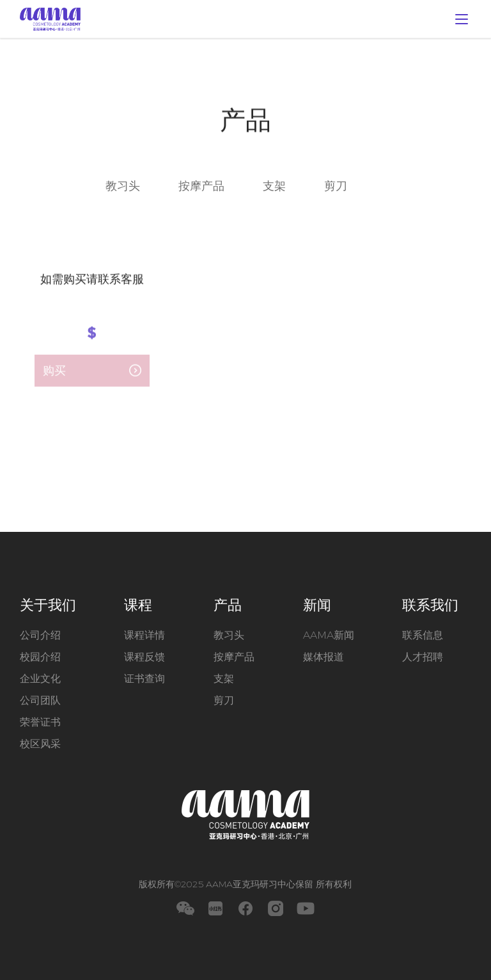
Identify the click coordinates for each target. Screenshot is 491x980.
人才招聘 (423, 657)
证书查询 (144, 679)
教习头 (123, 187)
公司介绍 (40, 635)
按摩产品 (201, 187)
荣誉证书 (40, 722)
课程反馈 (144, 657)
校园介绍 (40, 657)
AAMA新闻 (329, 635)
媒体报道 (323, 657)
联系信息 (423, 635)
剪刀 (336, 187)
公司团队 (40, 700)
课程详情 (144, 635)
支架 (274, 187)
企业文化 (40, 679)
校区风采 (40, 744)
